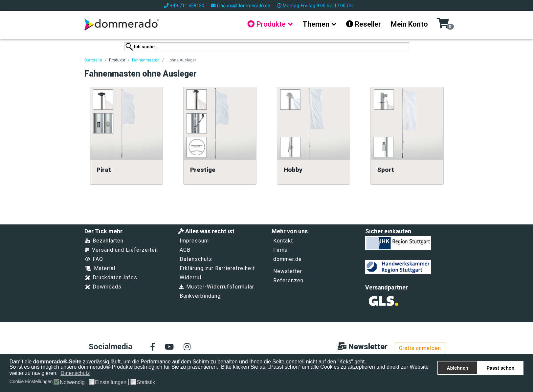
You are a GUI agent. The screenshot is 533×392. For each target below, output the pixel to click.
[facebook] (153, 347)
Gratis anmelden (420, 348)
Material (100, 268)
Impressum (194, 241)
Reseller (364, 24)
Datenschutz (196, 259)
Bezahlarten (104, 241)
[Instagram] (187, 347)
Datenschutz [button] (75, 373)
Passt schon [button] (501, 368)
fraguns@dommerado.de (244, 6)
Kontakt (283, 241)
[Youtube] (169, 347)
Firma (280, 250)
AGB (185, 250)
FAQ (94, 259)
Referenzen (288, 280)
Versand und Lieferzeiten (122, 250)
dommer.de (287, 261)
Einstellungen (111, 382)
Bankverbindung (200, 296)
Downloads (103, 287)
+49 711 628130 (187, 6)
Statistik (146, 382)
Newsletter (288, 271)
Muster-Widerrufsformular (217, 287)
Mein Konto (409, 24)
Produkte (266, 24)
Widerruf (191, 277)
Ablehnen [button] (457, 368)
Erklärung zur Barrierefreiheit (217, 268)
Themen (316, 24)
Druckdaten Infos (111, 277)
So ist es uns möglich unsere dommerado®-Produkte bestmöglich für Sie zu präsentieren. (115, 367)
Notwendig (72, 382)
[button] (94, 374)
